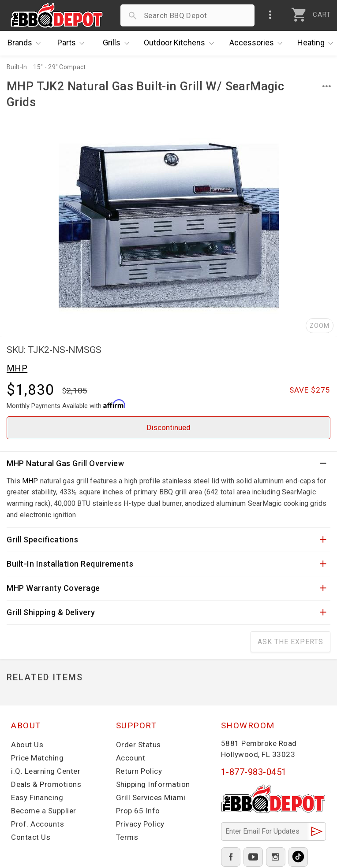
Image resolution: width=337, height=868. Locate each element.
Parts (73, 43)
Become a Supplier (44, 811)
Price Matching (37, 758)
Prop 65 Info (138, 811)
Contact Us (31, 837)
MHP (17, 368)
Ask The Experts (290, 642)
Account (131, 758)
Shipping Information (153, 784)
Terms (127, 837)
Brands (26, 43)
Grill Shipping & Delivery (51, 612)
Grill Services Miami (151, 798)
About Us (27, 745)
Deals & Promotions (46, 784)
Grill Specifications (42, 540)
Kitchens (181, 43)
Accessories (258, 43)
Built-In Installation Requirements (70, 564)
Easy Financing (37, 798)
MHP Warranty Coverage (53, 588)
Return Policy (139, 771)
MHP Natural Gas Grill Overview (65, 463)
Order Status (139, 745)
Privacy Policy (140, 824)
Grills (118, 43)
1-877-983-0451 (254, 772)
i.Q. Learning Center (46, 771)
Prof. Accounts (37, 824)
